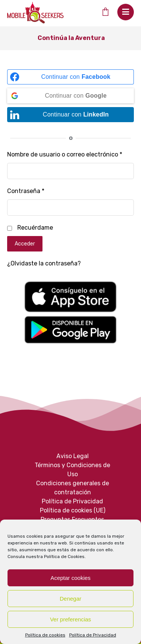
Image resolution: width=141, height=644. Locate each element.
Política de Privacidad (93, 635)
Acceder (25, 244)
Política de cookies (45, 635)
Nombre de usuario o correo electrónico (65, 154)
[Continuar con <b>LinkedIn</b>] (71, 115)
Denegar (71, 599)
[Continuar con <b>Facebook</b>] (71, 77)
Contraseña (26, 191)
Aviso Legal (73, 456)
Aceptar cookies (70, 578)
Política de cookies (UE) (73, 510)
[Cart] (105, 11)
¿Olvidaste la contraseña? (44, 263)
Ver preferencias (70, 619)
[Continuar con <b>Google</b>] (71, 96)
